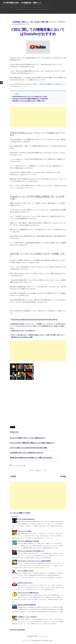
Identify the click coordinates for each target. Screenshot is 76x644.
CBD (13, 466)
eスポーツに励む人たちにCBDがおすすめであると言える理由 (28, 448)
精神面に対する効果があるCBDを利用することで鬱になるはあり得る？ (31, 458)
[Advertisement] (38, 117)
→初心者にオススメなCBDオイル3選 (21, 337)
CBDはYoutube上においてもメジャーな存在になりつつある (30, 96)
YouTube (17, 466)
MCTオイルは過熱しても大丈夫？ (26, 571)
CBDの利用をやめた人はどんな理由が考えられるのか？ (27, 453)
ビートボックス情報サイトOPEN (20, 513)
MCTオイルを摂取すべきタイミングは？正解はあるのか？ (28, 438)
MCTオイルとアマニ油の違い (25, 531)
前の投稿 (63, 476)
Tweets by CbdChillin (17, 630)
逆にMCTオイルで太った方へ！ (25, 583)
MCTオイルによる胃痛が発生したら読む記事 (28, 541)
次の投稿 (13, 476)
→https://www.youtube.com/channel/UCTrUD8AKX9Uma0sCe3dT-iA (34, 320)
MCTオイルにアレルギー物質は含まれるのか (28, 593)
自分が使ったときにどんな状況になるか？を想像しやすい (29, 101)
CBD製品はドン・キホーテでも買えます (27, 617)
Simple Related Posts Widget (52, 461)
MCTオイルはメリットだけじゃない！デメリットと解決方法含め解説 (34, 561)
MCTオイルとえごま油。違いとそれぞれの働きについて (31, 551)
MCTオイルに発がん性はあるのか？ (26, 519)
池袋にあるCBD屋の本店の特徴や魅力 (27, 605)
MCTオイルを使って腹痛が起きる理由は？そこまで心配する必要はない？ (32, 443)
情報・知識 (23, 466)
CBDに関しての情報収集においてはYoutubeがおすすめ (38, 32)
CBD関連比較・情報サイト (33, 636)
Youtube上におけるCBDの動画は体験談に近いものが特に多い (30, 99)
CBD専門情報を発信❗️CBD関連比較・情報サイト (22, 3)
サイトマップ (45, 636)
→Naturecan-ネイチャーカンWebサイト (23, 331)
